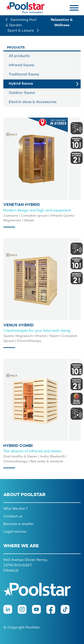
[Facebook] (54, 612)
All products (19, 56)
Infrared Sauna (21, 65)
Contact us (13, 517)
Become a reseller (18, 524)
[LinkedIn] (11, 612)
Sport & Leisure (23, 31)
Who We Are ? (16, 509)
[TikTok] (67, 612)
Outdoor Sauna (22, 93)
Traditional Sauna (24, 75)
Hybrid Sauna (21, 84)
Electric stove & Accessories (33, 102)
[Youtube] (39, 612)
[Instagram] (25, 612)
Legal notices (15, 532)
